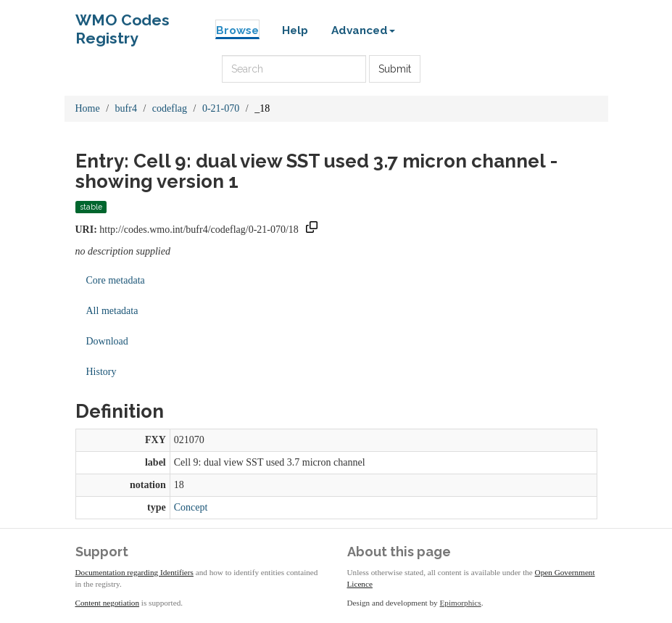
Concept (191, 507)
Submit (395, 69)
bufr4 (126, 108)
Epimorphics (461, 603)
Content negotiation (108, 603)
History (101, 372)
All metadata (112, 311)
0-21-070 (221, 108)
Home (88, 108)
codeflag (170, 108)
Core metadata (116, 280)
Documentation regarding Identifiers (134, 572)
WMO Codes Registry (123, 24)
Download (107, 341)
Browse (237, 30)
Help (295, 30)
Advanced (363, 30)
